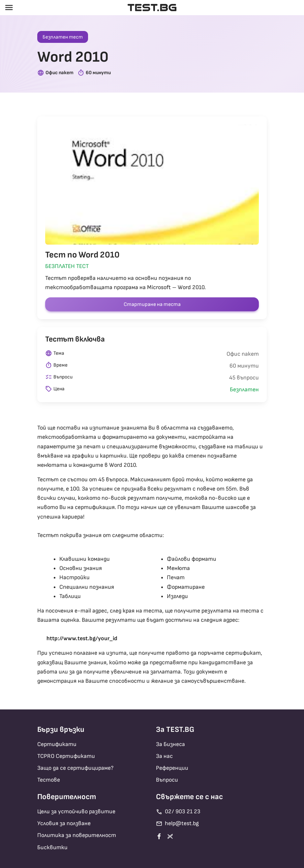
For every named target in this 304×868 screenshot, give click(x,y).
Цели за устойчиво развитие (76, 811)
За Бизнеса (170, 744)
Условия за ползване (64, 823)
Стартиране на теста (152, 304)
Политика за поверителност (77, 835)
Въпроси (167, 780)
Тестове (49, 780)
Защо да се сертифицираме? (75, 768)
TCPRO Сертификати (66, 756)
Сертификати (57, 744)
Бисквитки (52, 847)
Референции (172, 768)
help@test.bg (177, 824)
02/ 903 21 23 (178, 812)
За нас (164, 756)
